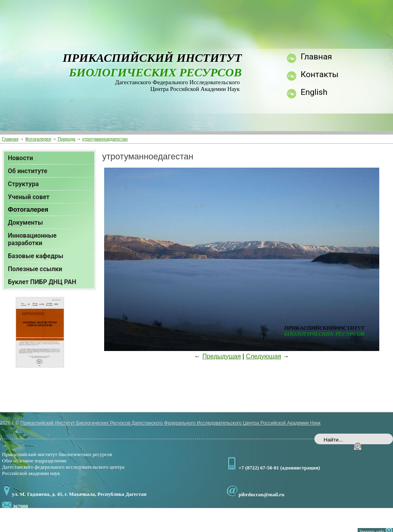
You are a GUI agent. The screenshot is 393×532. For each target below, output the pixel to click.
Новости (20, 158)
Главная (10, 139)
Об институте (28, 171)
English (314, 92)
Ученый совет (29, 197)
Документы (25, 223)
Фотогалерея (38, 139)
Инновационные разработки (32, 239)
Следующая (264, 356)
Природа (67, 139)
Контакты (320, 74)
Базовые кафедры (36, 256)
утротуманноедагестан (105, 139)
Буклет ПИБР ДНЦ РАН (42, 282)
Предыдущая (222, 356)
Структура (23, 184)
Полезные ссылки (35, 269)
